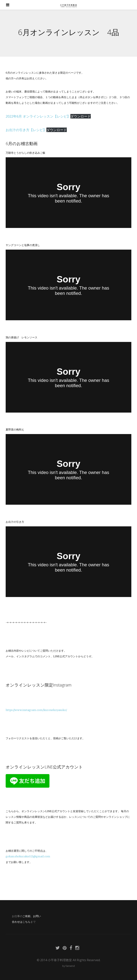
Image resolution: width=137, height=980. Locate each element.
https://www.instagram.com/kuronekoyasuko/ (36, 710)
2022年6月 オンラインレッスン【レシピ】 (38, 116)
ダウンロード (81, 116)
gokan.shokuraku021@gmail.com (28, 856)
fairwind (70, 966)
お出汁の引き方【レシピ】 (26, 130)
